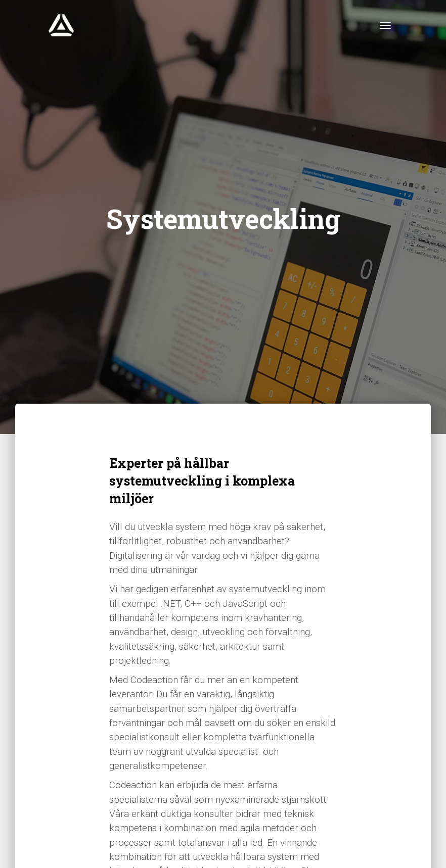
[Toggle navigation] (385, 25)
